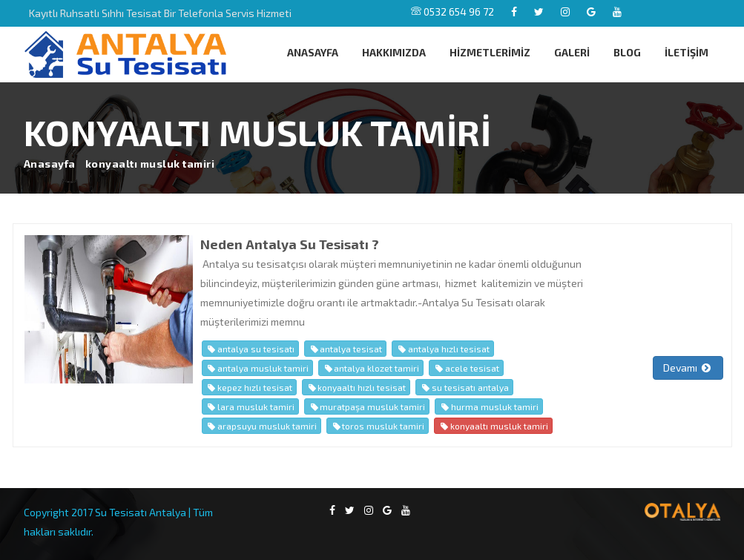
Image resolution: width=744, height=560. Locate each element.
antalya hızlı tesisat (442, 349)
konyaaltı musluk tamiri (493, 426)
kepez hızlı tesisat (249, 387)
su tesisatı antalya (464, 387)
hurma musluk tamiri (488, 406)
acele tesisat (466, 368)
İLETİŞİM (687, 52)
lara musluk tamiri (250, 406)
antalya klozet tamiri (371, 368)
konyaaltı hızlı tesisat (356, 387)
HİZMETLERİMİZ (490, 52)
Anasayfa (50, 164)
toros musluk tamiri (378, 426)
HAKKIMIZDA (394, 52)
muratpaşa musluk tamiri (367, 406)
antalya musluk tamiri (257, 368)
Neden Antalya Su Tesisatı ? (290, 244)
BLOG (627, 52)
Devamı (688, 368)
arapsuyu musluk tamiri (261, 426)
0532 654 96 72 (452, 11)
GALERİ (572, 52)
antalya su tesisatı (250, 349)
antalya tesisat (345, 349)
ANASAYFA (313, 52)
